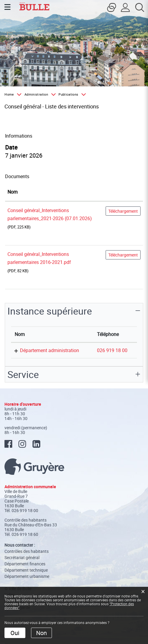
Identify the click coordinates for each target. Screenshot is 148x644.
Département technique (26, 570)
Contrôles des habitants (27, 551)
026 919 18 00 (112, 350)
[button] (39, 94)
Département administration (50, 350)
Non (41, 633)
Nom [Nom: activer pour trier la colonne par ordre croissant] (13, 192)
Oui (15, 633)
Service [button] (23, 374)
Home (9, 94)
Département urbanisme (27, 576)
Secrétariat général (22, 557)
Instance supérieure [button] (50, 311)
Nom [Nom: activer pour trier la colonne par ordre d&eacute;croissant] (20, 334)
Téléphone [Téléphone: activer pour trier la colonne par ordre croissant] (108, 334)
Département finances (25, 564)
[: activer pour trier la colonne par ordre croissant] (123, 192)
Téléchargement (123, 211)
